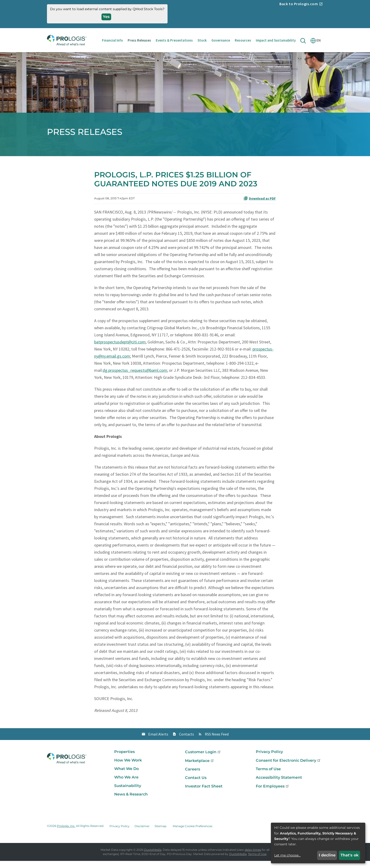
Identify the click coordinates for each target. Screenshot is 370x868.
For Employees (273, 793)
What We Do (126, 776)
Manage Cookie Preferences (193, 833)
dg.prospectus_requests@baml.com (135, 377)
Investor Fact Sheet (204, 793)
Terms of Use (268, 776)
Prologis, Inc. (66, 833)
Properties (124, 759)
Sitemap (160, 833)
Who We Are (126, 784)
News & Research (131, 801)
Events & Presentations (174, 40)
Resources (243, 40)
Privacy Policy (269, 759)
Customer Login (203, 759)
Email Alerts (158, 741)
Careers (193, 776)
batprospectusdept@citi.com (120, 349)
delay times (253, 857)
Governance (221, 40)
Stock (202, 40)
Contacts (187, 741)
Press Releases (139, 40)
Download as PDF (260, 205)
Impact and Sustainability (276, 40)
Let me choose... (287, 855)
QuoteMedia (153, 857)
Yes (106, 17)
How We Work (128, 767)
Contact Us (196, 785)
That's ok (350, 855)
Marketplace (200, 768)
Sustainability (128, 793)
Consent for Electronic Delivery (288, 768)
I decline (327, 855)
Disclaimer (142, 833)
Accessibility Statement (279, 785)
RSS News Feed (217, 741)
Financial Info (112, 40)
